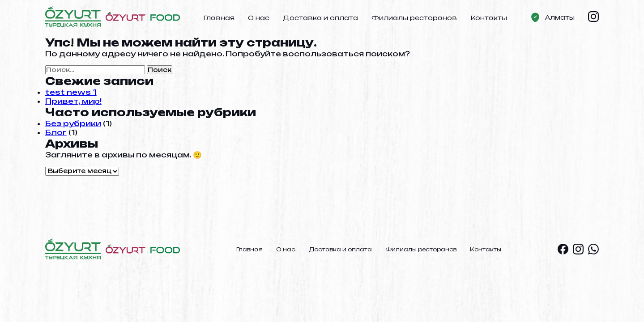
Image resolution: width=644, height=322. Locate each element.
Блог (56, 132)
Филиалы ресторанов (414, 18)
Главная (219, 18)
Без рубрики (73, 123)
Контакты (489, 18)
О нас (259, 18)
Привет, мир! (73, 101)
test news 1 (71, 92)
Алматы (560, 17)
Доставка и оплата (320, 18)
